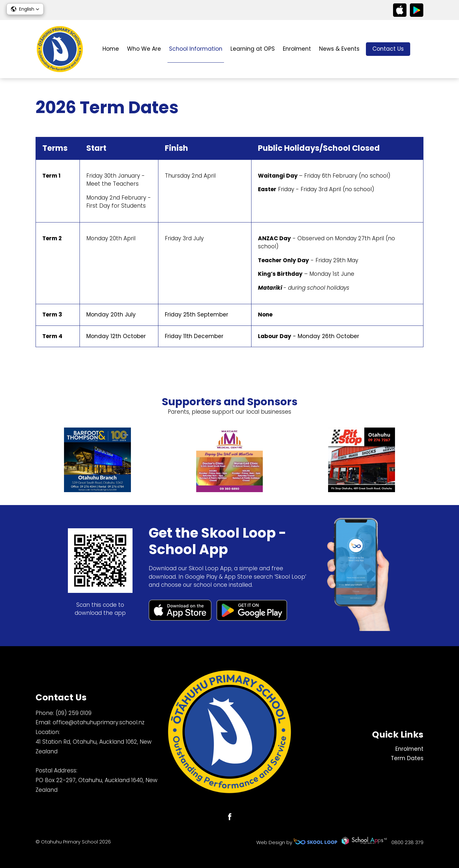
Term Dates (407, 758)
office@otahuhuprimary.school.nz (99, 722)
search (420, 49)
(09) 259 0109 (74, 713)
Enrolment (297, 49)
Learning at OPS (253, 49)
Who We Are (144, 49)
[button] (25, 9)
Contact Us (388, 49)
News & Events (339, 49)
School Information (196, 49)
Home (111, 49)
